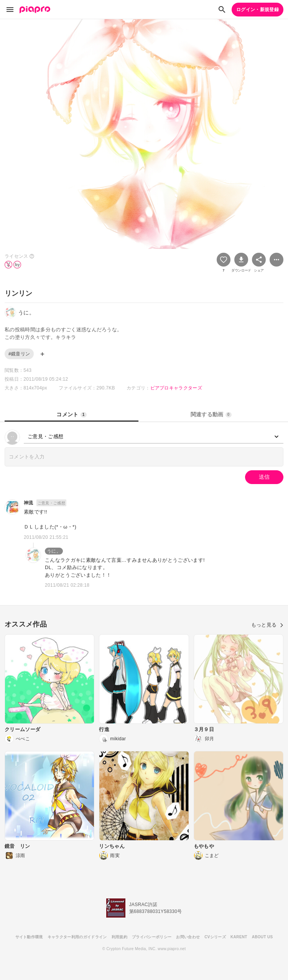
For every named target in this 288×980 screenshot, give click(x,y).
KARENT (239, 937)
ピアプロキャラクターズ (176, 388)
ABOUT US (262, 937)
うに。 (54, 551)
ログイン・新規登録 (258, 10)
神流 (29, 503)
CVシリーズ (215, 937)
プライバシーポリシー (152, 937)
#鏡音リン (19, 354)
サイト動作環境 (29, 937)
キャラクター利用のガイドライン (77, 937)
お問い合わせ (188, 937)
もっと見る (267, 625)
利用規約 (119, 937)
